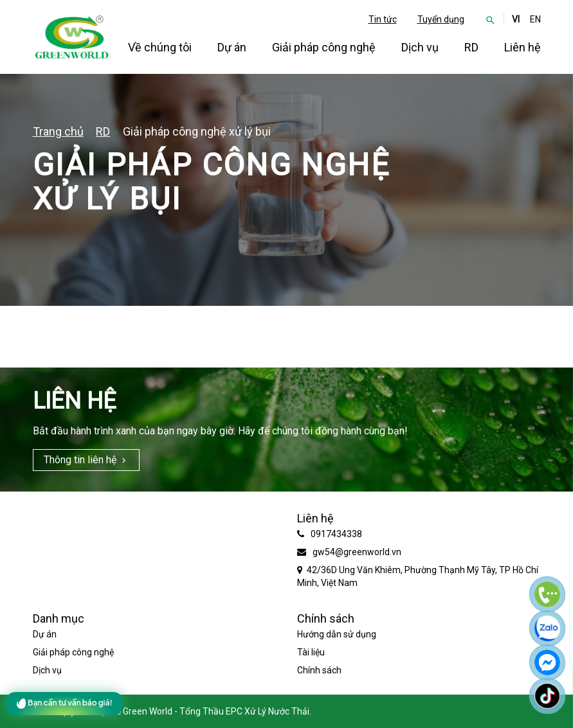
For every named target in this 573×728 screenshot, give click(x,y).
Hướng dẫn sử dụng (337, 634)
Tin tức (383, 19)
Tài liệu (311, 652)
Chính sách (319, 670)
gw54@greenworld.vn (357, 552)
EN (535, 19)
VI (516, 19)
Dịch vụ (420, 47)
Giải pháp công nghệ (324, 47)
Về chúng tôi (160, 47)
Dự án (232, 47)
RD (471, 47)
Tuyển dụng (441, 19)
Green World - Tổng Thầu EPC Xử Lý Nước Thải (216, 711)
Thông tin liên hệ (80, 460)
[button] (490, 19)
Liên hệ (523, 47)
